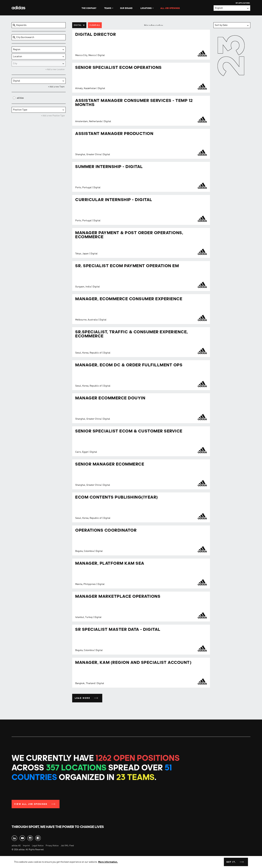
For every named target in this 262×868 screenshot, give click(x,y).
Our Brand (126, 8)
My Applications (243, 3)
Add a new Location (56, 70)
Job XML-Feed (67, 846)
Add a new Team (57, 87)
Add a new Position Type (53, 116)
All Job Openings (170, 8)
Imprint (26, 846)
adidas (20, 98)
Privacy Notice (52, 846)
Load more (83, 698)
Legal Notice (38, 846)
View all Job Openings (31, 804)
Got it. (231, 862)
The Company (89, 8)
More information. (108, 862)
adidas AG (16, 846)
